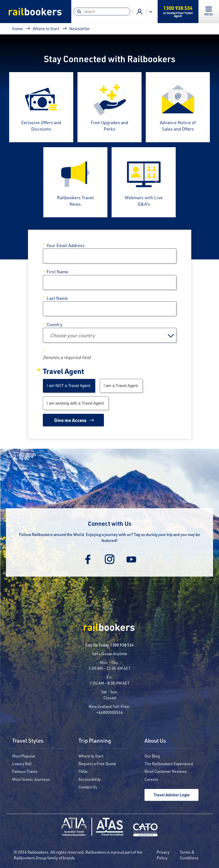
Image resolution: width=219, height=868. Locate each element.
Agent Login (140, 12)
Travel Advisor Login (172, 795)
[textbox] (110, 335)
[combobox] (110, 335)
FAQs (83, 771)
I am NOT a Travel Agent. (69, 386)
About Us (155, 741)
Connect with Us (110, 523)
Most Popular (24, 756)
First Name (57, 272)
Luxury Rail (22, 764)
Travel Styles (28, 741)
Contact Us (88, 787)
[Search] (102, 12)
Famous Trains (25, 771)
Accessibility (90, 779)
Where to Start (46, 28)
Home (17, 28)
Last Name (57, 298)
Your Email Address (66, 245)
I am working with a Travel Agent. (76, 403)
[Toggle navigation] (209, 12)
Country (54, 324)
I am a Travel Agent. (121, 386)
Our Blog (152, 756)
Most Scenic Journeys (31, 779)
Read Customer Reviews (166, 771)
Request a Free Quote (97, 764)
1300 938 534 (122, 645)
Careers (151, 779)
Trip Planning (95, 741)
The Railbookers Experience (169, 764)
